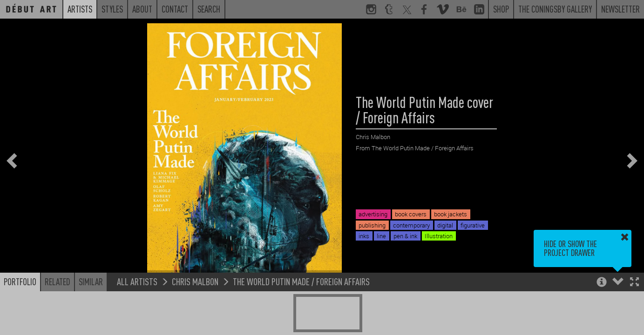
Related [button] (58, 281)
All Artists (137, 281)
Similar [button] (91, 281)
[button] (634, 283)
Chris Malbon (195, 281)
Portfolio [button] (20, 281)
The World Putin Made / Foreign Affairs (301, 281)
